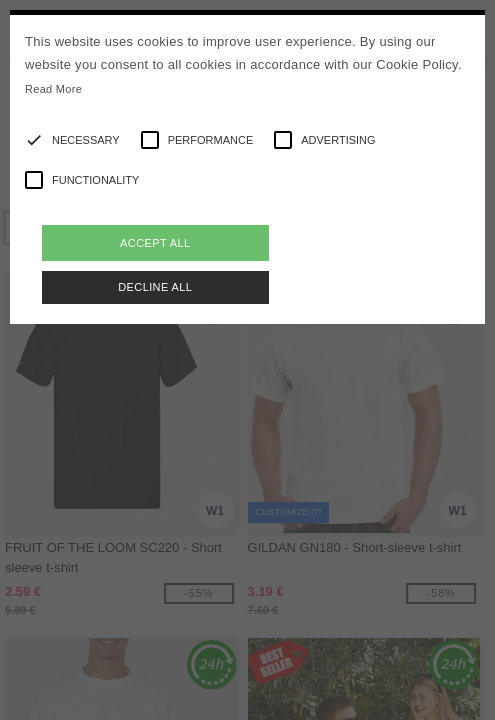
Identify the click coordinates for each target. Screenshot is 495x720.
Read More (53, 89)
